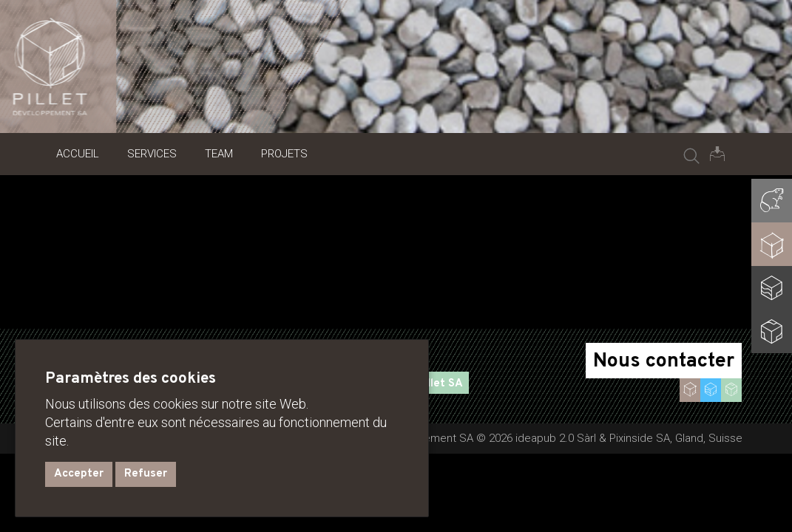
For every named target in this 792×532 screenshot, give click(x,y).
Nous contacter (664, 361)
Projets (284, 154)
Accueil (78, 154)
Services (152, 154)
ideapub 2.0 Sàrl (556, 438)
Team (219, 154)
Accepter (79, 474)
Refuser (146, 474)
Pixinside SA (640, 438)
